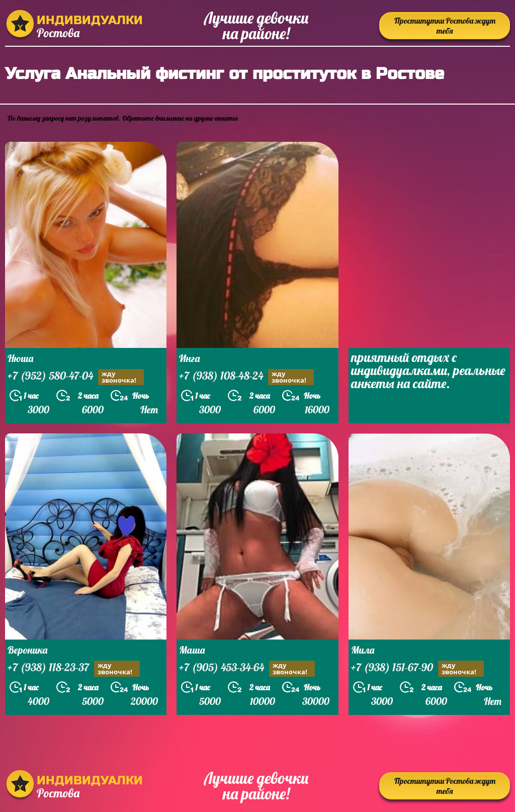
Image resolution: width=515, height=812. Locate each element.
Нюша (20, 358)
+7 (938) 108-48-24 (246, 377)
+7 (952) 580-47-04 (76, 377)
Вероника (27, 650)
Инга (189, 358)
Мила (363, 650)
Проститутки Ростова (445, 26)
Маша (192, 650)
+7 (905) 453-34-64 (247, 668)
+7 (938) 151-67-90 (417, 668)
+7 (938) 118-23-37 (74, 668)
